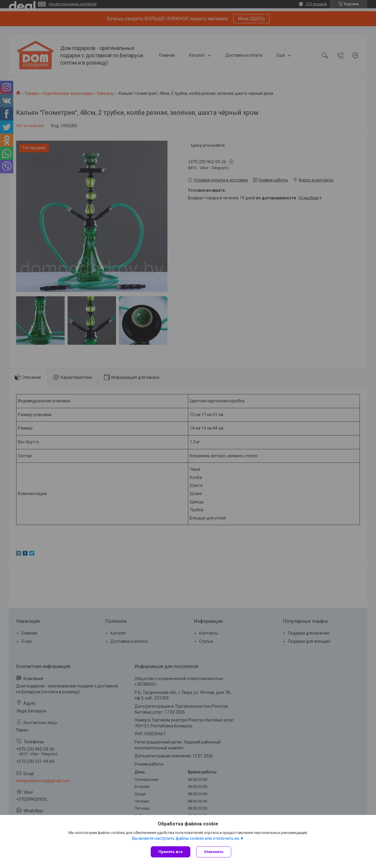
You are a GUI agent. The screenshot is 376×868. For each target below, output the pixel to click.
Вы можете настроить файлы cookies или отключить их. (186, 838)
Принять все (171, 852)
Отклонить (214, 852)
